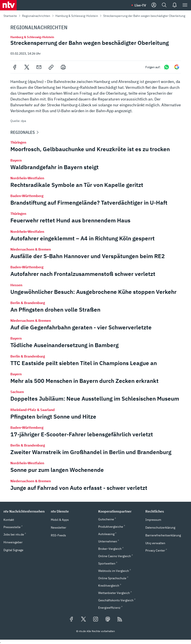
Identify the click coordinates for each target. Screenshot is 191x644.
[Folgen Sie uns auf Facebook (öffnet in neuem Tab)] (71, 620)
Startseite (10, 16)
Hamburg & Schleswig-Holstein (77, 16)
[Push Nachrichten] (175, 5)
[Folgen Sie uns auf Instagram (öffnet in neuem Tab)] (96, 620)
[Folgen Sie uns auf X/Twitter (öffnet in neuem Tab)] (83, 620)
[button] (25, 511)
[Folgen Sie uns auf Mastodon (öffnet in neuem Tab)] (108, 620)
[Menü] (185, 5)
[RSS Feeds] (120, 620)
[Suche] (164, 5)
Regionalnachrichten (36, 16)
